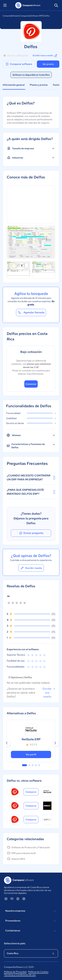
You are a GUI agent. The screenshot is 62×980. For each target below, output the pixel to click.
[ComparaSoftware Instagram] (24, 899)
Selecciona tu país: (15, 943)
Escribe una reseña (49, 693)
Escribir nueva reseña (45, 56)
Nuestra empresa (31, 911)
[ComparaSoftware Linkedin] (6, 899)
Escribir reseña (31, 568)
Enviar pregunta (31, 533)
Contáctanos (31, 931)
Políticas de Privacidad (15, 972)
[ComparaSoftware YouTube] (12, 899)
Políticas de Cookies (38, 972)
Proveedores (31, 921)
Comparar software (19, 64)
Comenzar (31, 384)
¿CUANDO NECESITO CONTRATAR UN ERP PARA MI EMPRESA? (31, 477)
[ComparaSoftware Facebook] (18, 899)
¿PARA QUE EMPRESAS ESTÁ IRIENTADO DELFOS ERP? (31, 492)
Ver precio (48, 64)
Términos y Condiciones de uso (20, 975)
